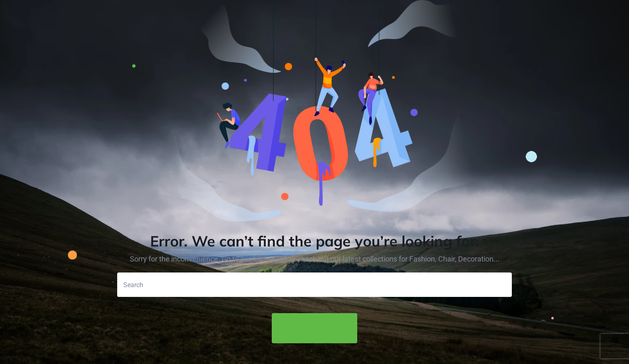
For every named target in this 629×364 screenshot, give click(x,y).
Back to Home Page (314, 329)
